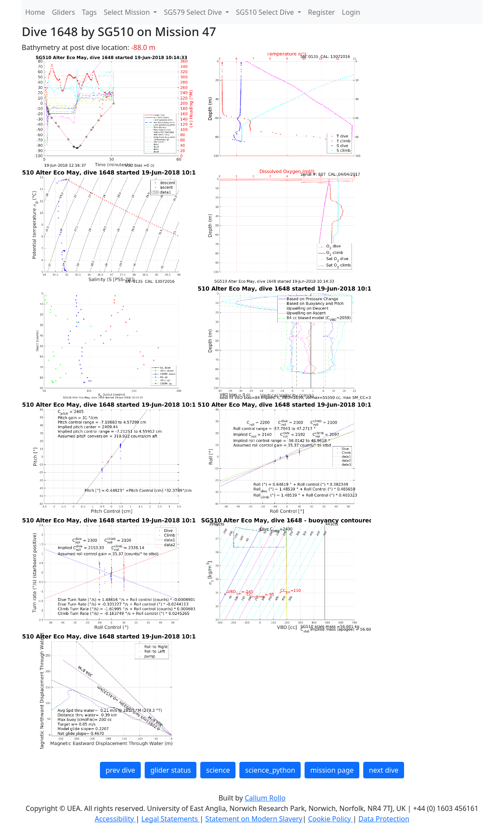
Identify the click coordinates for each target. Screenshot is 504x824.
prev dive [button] (120, 770)
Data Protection (384, 819)
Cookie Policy (330, 819)
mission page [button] (332, 770)
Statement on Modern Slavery (254, 819)
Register (322, 12)
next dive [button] (384, 770)
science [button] (218, 770)
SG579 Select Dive (194, 12)
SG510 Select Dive (266, 12)
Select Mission (128, 12)
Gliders (64, 12)
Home (35, 12)
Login (351, 12)
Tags (90, 12)
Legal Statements (170, 819)
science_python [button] (270, 770)
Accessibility (115, 819)
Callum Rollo (265, 798)
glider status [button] (171, 770)
